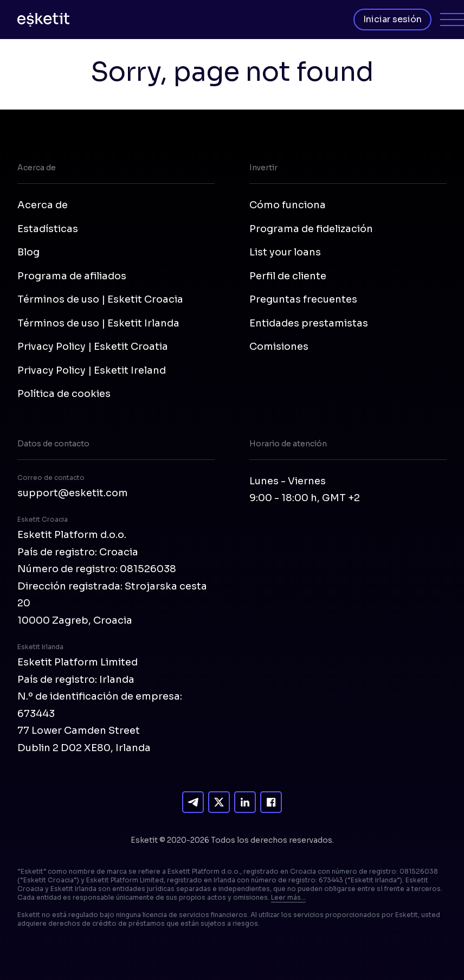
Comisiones (279, 347)
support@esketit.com (73, 493)
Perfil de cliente (288, 276)
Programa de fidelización (311, 229)
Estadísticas (48, 229)
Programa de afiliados (72, 276)
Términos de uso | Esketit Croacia (100, 299)
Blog (28, 252)
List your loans (285, 252)
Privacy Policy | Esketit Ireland (92, 370)
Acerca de (43, 205)
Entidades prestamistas (309, 323)
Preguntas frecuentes (303, 299)
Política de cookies (64, 394)
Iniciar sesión (392, 19)
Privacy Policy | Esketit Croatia (93, 347)
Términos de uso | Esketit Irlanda (98, 323)
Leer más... (288, 897)
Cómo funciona (288, 205)
